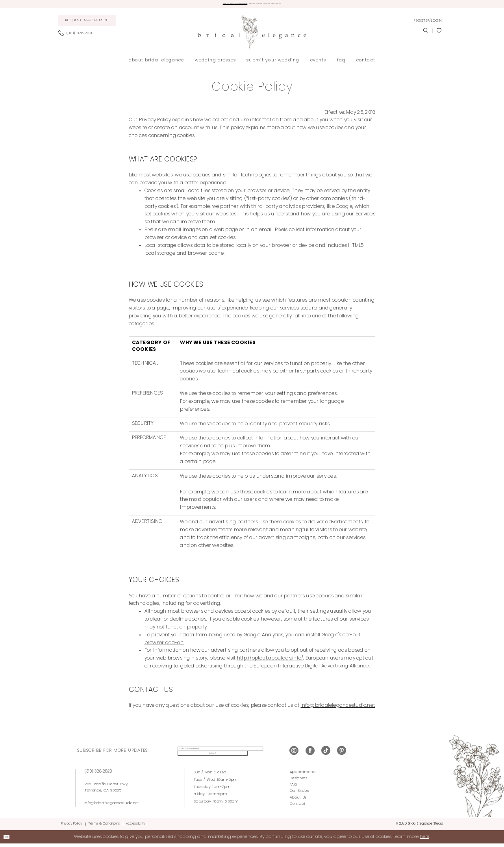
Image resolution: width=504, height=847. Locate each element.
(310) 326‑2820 (98, 775)
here (424, 840)
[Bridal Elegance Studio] (252, 36)
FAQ (294, 788)
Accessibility (136, 827)
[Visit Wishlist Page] (439, 34)
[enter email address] (211, 754)
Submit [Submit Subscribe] (262, 754)
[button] (428, 24)
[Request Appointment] (87, 24)
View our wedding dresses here (211, 5)
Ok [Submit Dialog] (10, 840)
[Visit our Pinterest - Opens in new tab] (342, 754)
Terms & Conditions (104, 827)
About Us (298, 800)
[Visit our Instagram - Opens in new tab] (294, 754)
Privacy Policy (71, 827)
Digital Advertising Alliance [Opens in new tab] (337, 669)
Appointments (303, 775)
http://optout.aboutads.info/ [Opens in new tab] (270, 662)
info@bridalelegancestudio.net (112, 806)
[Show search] (426, 34)
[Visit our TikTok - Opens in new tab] (326, 754)
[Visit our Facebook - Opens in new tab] (310, 754)
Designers (299, 781)
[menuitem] (87, 24)
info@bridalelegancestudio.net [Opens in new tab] (338, 709)
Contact (298, 807)
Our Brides (299, 794)
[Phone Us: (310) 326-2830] (78, 37)
